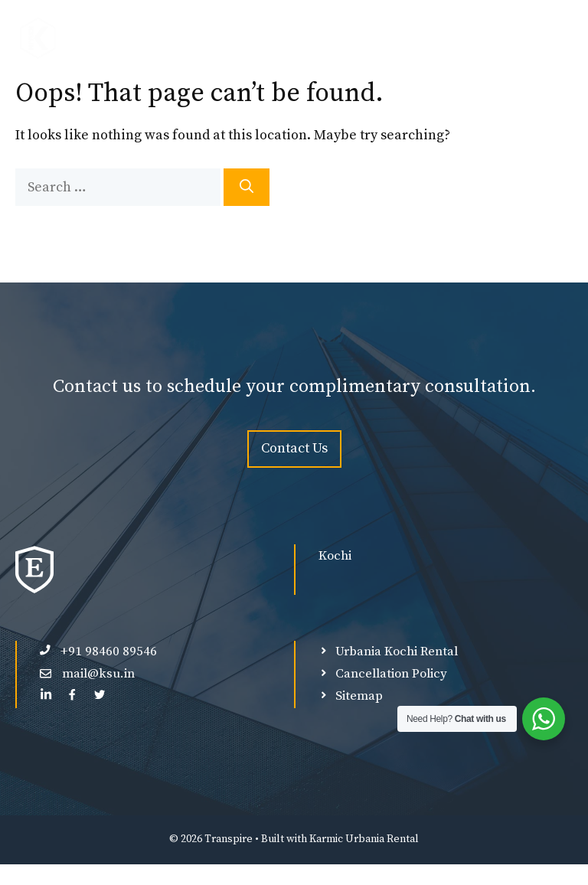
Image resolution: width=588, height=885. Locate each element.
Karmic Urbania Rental (364, 839)
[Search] (247, 187)
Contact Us (294, 448)
